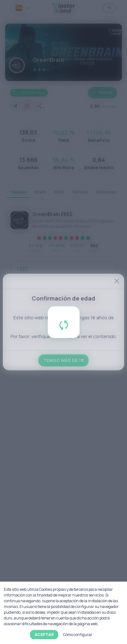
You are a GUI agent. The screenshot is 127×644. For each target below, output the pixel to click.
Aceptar (44, 635)
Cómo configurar (78, 635)
